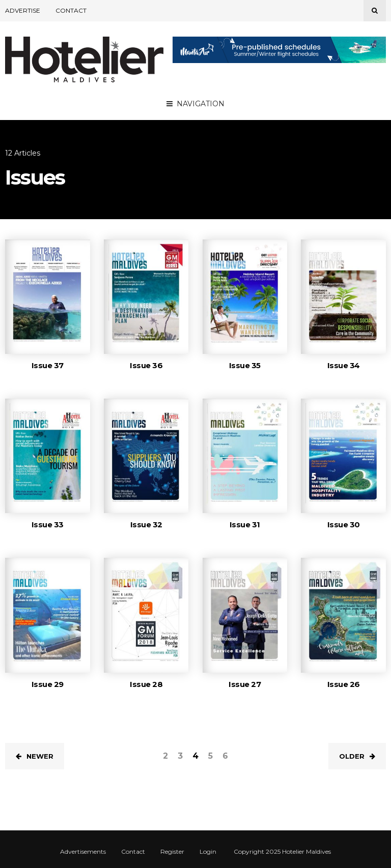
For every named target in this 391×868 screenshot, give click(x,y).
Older (357, 756)
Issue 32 (146, 525)
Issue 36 (146, 365)
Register (172, 852)
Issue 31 (245, 525)
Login (208, 852)
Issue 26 (344, 684)
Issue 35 (245, 365)
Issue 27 (245, 684)
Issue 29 (48, 684)
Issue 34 (344, 365)
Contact (71, 10)
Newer (35, 756)
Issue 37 (48, 365)
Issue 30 (344, 525)
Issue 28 (146, 684)
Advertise (23, 10)
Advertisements (83, 852)
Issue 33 (48, 525)
